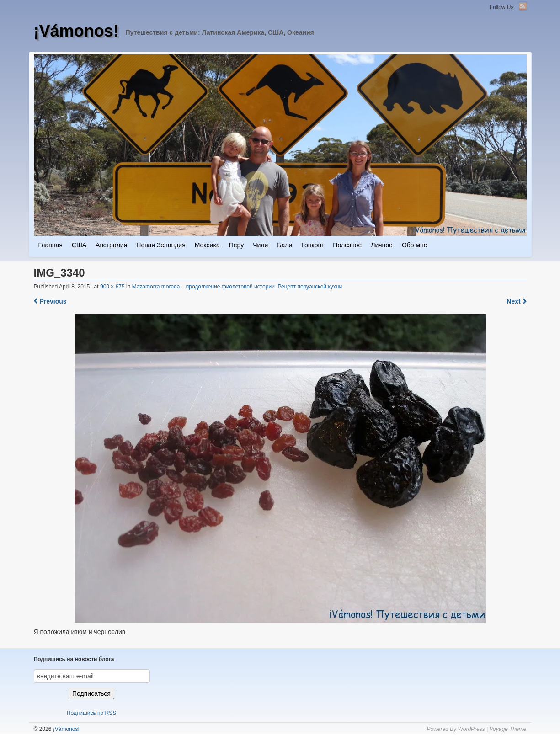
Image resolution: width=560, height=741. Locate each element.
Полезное (347, 245)
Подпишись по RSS (91, 713)
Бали (285, 245)
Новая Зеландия (161, 245)
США (79, 245)
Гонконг (312, 245)
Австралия (111, 245)
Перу (236, 245)
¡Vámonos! (76, 31)
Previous (50, 301)
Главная (51, 245)
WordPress (471, 729)
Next (516, 301)
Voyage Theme (508, 729)
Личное (382, 245)
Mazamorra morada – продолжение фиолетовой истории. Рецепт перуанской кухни (237, 287)
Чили (260, 245)
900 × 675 (112, 287)
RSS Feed (523, 6)
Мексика (207, 245)
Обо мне (415, 245)
